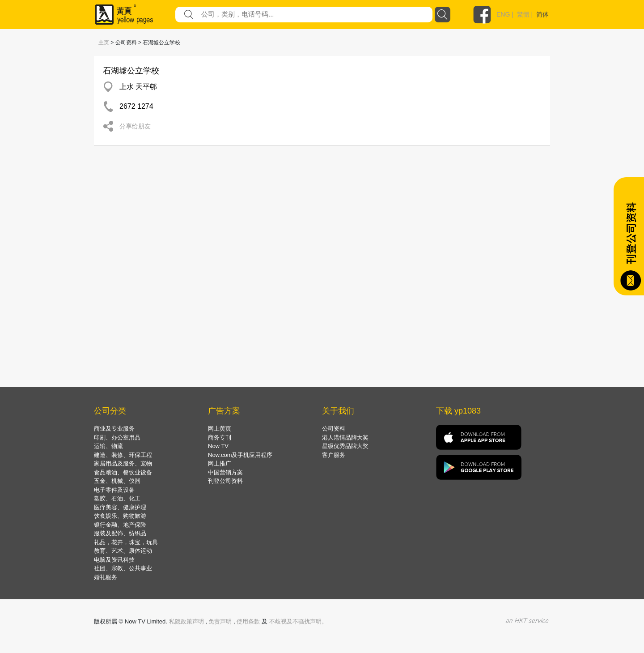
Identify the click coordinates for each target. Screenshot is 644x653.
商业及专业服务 (114, 429)
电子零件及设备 (114, 490)
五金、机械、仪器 (117, 481)
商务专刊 (220, 437)
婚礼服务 (106, 577)
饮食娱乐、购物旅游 (120, 516)
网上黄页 (220, 429)
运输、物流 (108, 446)
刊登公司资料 (225, 481)
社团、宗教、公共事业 (123, 568)
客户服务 (334, 455)
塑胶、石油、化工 (117, 498)
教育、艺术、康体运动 (123, 551)
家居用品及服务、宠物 (123, 463)
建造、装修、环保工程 (123, 455)
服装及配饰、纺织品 (120, 533)
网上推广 (220, 463)
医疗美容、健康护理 (120, 507)
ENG (503, 14)
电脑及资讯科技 (114, 560)
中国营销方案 (225, 472)
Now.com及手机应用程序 (240, 455)
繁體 (523, 14)
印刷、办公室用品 (117, 437)
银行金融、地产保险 (120, 525)
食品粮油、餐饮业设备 (123, 472)
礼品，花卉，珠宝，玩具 (126, 542)
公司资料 (334, 429)
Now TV (218, 446)
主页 (104, 43)
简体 (542, 14)
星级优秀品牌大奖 (345, 446)
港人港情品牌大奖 (345, 437)
